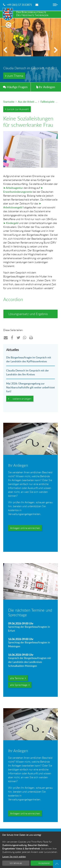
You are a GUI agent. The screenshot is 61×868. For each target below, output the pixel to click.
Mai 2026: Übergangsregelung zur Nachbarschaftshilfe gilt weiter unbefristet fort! (30, 387)
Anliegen (46, 87)
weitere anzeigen (20, 399)
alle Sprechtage (20, 685)
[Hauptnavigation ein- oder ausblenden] (55, 7)
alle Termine (18, 678)
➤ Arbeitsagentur (13, 188)
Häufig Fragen (15, 87)
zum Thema (14, 76)
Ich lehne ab (16, 863)
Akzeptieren (44, 863)
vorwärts (54, 54)
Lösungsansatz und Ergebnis (28, 314)
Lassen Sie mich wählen (14, 857)
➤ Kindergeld (11, 223)
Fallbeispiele (47, 102)
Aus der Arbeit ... (27, 102)
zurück (7, 54)
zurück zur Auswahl (17, 109)
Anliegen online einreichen (25, 528)
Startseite (9, 102)
